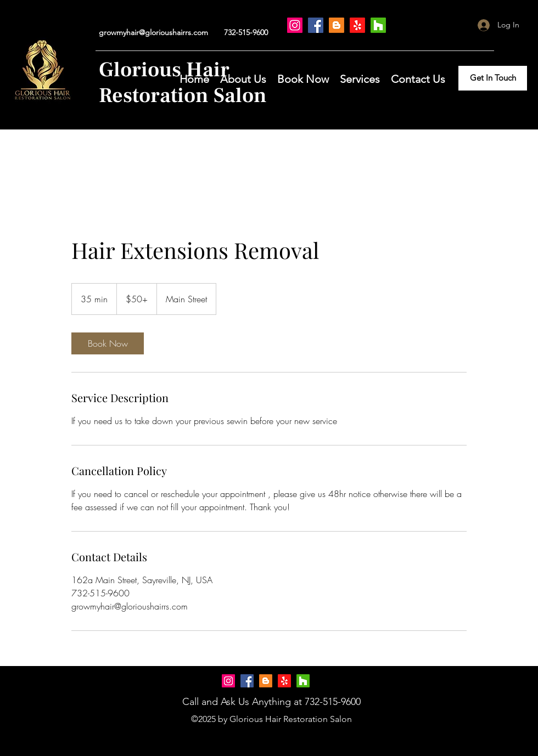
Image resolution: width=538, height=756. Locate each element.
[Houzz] (378, 25)
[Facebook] (316, 25)
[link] (108, 343)
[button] (303, 78)
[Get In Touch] (493, 78)
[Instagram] (295, 25)
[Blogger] (337, 25)
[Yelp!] (357, 25)
